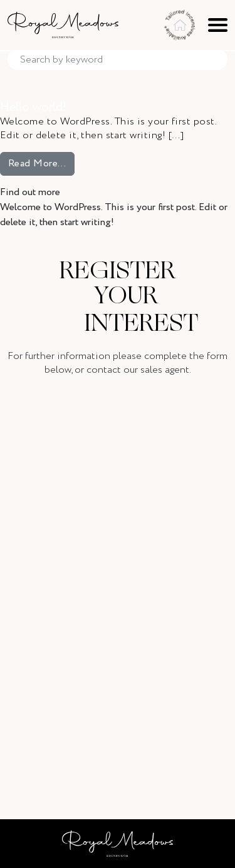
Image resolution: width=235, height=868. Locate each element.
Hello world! (33, 107)
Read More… (41, 163)
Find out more (30, 192)
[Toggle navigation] (218, 25)
